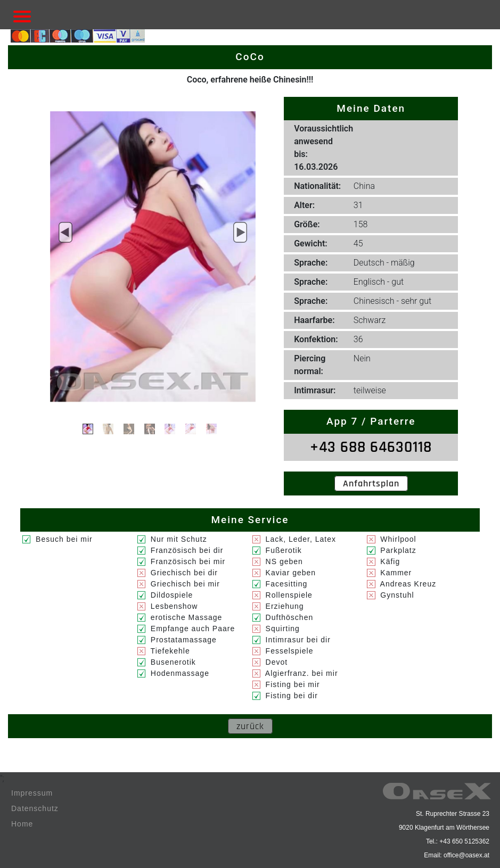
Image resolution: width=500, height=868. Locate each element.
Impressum (32, 793)
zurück (250, 726)
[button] (65, 233)
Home (22, 824)
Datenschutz (35, 808)
